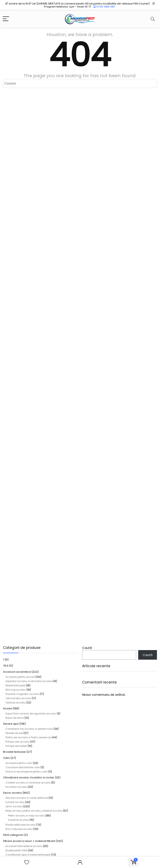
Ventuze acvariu (16, 703)
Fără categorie (13, 835)
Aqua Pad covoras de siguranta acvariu (31, 714)
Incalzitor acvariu (16, 787)
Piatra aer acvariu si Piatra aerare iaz (28, 737)
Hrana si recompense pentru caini (27, 772)
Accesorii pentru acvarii (20, 677)
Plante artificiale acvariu (21, 825)
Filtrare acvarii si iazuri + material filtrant (29, 841)
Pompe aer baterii (16, 746)
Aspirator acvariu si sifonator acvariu (29, 681)
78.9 (6, 666)
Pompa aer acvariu (18, 742)
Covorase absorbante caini (23, 767)
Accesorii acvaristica (17, 672)
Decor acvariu (12, 793)
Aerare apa (11, 724)
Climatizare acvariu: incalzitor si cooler (29, 777)
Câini (6, 758)
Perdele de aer (14, 733)
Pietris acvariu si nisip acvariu (26, 816)
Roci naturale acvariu (19, 829)
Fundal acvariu (15, 802)
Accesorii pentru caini (19, 763)
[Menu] (6, 19)
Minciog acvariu (16, 690)
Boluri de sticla (15, 718)
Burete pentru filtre (17, 850)
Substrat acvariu (18, 820)
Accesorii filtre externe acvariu (24, 846)
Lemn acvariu (14, 806)
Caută (87, 648)
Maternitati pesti (15, 685)
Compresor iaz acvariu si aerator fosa (29, 729)
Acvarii (8, 708)
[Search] (153, 19)
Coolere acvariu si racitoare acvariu (28, 783)
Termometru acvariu (18, 698)
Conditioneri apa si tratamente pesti (28, 855)
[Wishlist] (27, 862)
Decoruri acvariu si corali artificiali (27, 798)
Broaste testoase (14, 752)
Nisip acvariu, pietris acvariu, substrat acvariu (34, 811)
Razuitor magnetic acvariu (22, 694)
